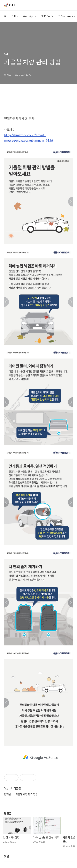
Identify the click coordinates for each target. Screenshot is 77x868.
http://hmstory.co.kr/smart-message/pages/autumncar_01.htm (30, 138)
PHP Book (47, 16)
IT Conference (67, 16)
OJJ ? (15, 16)
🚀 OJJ (9, 5)
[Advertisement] (41, 757)
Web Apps (29, 16)
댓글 (7, 856)
